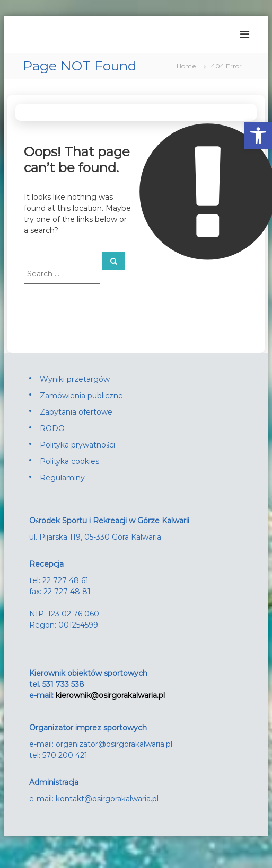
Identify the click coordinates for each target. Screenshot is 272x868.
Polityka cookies (69, 461)
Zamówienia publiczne (81, 396)
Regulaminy (62, 478)
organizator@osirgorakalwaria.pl (114, 744)
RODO (52, 428)
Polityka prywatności (77, 445)
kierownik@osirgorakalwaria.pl (110, 695)
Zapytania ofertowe (76, 412)
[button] (258, 136)
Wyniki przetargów (75, 379)
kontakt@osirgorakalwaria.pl (107, 799)
